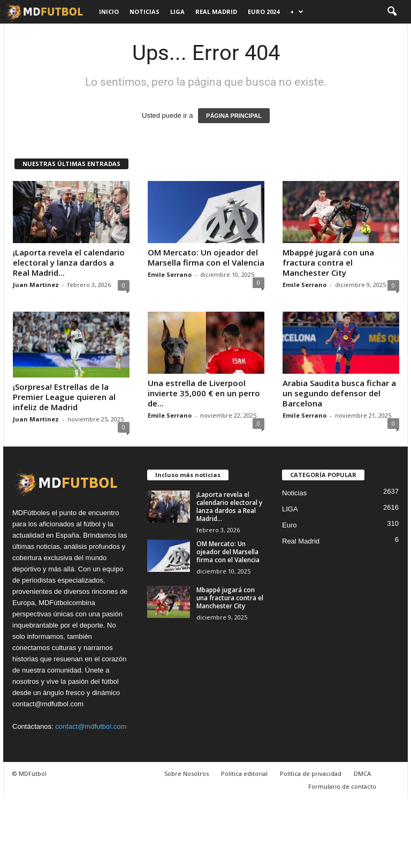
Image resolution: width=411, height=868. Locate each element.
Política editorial (244, 773)
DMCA (362, 773)
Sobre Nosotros (187, 773)
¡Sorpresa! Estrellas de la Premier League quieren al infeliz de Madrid (64, 397)
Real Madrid (216, 12)
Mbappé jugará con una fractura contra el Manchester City (328, 262)
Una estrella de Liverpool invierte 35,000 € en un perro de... (204, 393)
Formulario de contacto (342, 786)
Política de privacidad (311, 773)
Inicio (109, 12)
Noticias (144, 12)
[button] (392, 12)
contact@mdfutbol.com (91, 726)
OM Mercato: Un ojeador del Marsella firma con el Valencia (206, 257)
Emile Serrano (170, 274)
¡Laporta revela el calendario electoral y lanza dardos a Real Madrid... (69, 262)
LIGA (177, 12)
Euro (289, 525)
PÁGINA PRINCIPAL (234, 116)
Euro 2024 (264, 12)
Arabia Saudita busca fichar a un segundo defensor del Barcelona (339, 393)
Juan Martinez (36, 285)
